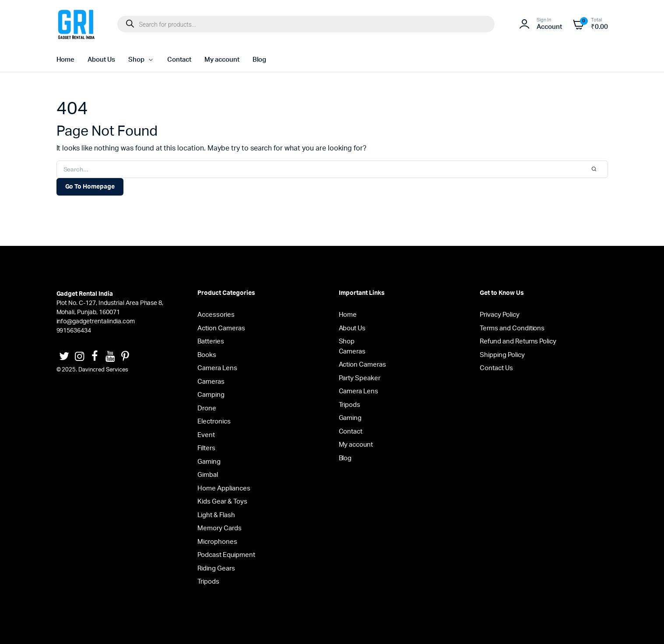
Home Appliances (224, 488)
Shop (136, 60)
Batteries (211, 341)
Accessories (216, 315)
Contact (179, 60)
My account (222, 60)
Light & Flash (216, 515)
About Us (101, 60)
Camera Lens (217, 368)
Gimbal (208, 475)
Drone (207, 408)
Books (207, 355)
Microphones (217, 542)
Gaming (209, 462)
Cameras (211, 382)
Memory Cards (220, 528)
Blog (260, 60)
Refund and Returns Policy (518, 341)
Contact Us (496, 368)
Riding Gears (216, 569)
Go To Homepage (90, 187)
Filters (206, 448)
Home (66, 60)
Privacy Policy (500, 315)
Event (206, 435)
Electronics (214, 422)
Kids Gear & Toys (222, 502)
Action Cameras (221, 328)
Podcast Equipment (226, 555)
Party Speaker (360, 378)
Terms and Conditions (512, 328)
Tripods (208, 582)
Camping (211, 395)
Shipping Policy (502, 355)
